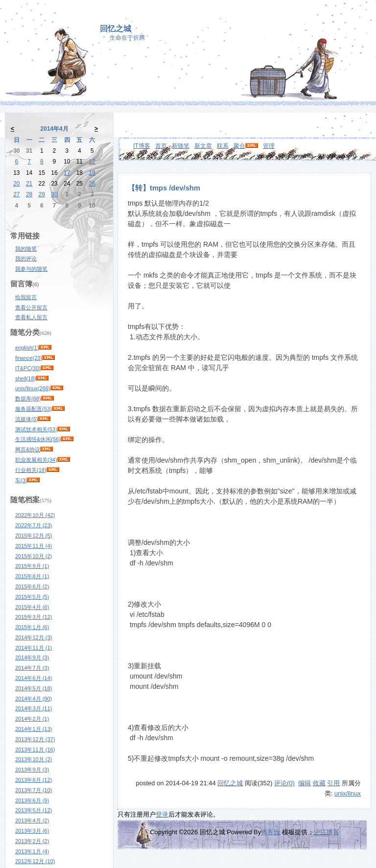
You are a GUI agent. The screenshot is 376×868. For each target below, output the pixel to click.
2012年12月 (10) (35, 861)
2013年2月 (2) (32, 841)
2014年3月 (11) (34, 708)
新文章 (203, 146)
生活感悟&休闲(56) (38, 439)
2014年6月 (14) (34, 678)
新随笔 (181, 146)
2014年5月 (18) (34, 688)
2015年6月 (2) (32, 586)
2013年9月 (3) (32, 770)
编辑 (305, 783)
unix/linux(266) (33, 388)
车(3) (21, 480)
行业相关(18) (31, 470)
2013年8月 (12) (34, 780)
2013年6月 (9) (32, 800)
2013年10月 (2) (34, 759)
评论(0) (284, 783)
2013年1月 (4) (32, 851)
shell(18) (25, 378)
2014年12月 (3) (34, 637)
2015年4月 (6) (32, 607)
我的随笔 (26, 249)
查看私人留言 (31, 317)
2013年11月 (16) (35, 750)
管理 (269, 146)
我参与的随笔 (31, 269)
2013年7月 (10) (34, 790)
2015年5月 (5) (32, 597)
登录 (162, 814)
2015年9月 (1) (32, 566)
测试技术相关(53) (36, 429)
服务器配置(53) (34, 409)
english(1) (27, 348)
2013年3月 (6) (32, 831)
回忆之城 (116, 29)
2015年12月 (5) (34, 536)
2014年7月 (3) (32, 668)
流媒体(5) (26, 419)
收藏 (319, 783)
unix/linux (348, 793)
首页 (161, 146)
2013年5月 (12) (34, 810)
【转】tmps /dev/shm (164, 188)
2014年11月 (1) (34, 648)
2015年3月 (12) (34, 617)
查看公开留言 (31, 307)
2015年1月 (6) (32, 627)
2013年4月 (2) (32, 821)
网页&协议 (28, 449)
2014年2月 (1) (32, 719)
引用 (333, 783)
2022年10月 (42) (35, 515)
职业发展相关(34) (36, 460)
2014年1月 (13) (34, 729)
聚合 (239, 146)
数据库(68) (28, 399)
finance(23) (29, 358)
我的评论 (26, 258)
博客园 (270, 832)
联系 (223, 146)
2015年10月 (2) (34, 556)
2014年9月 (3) (32, 657)
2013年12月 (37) (35, 739)
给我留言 (26, 297)
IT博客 (142, 146)
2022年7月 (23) (34, 525)
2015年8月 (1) (32, 576)
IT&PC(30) (28, 368)
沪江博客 (327, 832)
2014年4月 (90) (34, 699)
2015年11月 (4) (34, 546)
